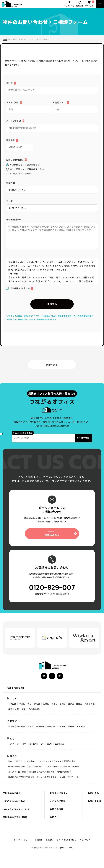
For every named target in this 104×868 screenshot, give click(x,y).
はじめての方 (69, 4)
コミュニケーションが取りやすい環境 (62, 766)
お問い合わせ (95, 801)
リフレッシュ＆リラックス (49, 761)
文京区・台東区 (75, 704)
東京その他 (90, 704)
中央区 (22, 704)
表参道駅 (40, 726)
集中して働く (14, 761)
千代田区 (12, 704)
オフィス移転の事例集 (66, 840)
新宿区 (46, 704)
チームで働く (29, 761)
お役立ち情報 (57, 809)
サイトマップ (85, 840)
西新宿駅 (51, 726)
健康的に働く (70, 761)
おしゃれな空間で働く (47, 777)
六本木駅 (62, 726)
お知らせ (54, 817)
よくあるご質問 (58, 801)
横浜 (10, 709)
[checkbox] (52, 169)
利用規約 (38, 840)
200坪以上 (60, 744)
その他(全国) (34, 709)
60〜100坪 (33, 744)
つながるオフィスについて (16, 809)
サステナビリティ (59, 793)
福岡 (24, 709)
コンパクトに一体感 (17, 772)
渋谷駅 (11, 726)
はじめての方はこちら (14, 801)
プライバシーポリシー (22, 840)
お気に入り (89, 4)
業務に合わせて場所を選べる (21, 777)
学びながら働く (36, 766)
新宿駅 (30, 726)
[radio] (52, 165)
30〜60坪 (22, 744)
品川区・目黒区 (58, 704)
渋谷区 (37, 704)
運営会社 (49, 840)
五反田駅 (81, 726)
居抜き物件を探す (12, 793)
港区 (29, 704)
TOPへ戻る (52, 365)
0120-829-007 (52, 587)
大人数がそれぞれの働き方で (42, 772)
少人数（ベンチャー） (69, 777)
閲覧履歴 (80, 4)
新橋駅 (71, 726)
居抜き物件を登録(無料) (15, 817)
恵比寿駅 (21, 726)
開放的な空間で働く (17, 766)
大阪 (17, 709)
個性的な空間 (63, 772)
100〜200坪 (47, 744)
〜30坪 (11, 744)
